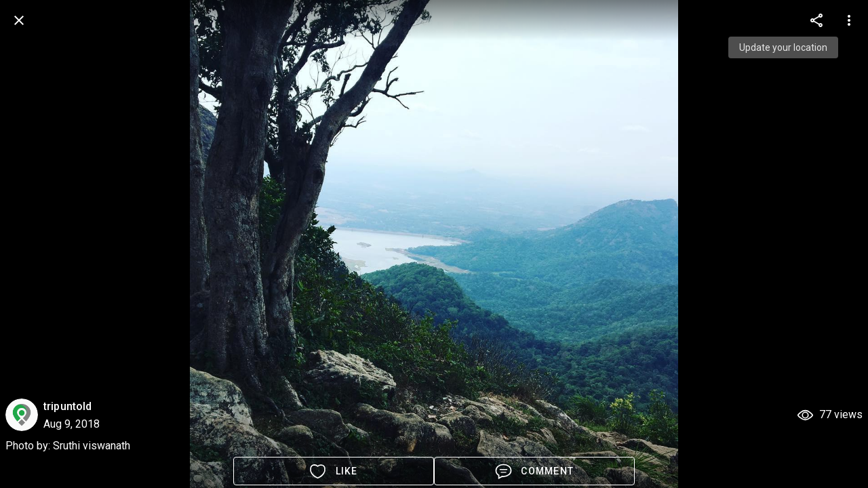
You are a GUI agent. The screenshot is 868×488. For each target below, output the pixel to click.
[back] (19, 20)
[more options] (816, 20)
